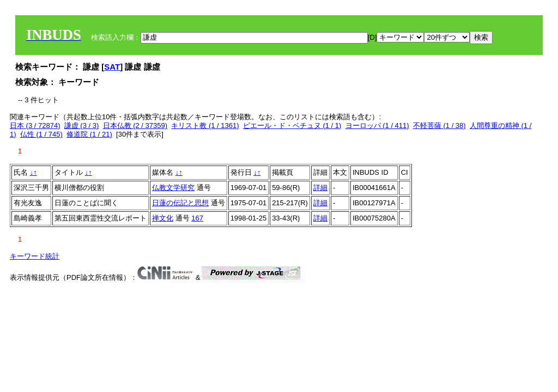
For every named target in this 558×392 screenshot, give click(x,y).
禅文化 (163, 218)
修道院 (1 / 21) (89, 134)
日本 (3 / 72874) (35, 125)
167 (197, 218)
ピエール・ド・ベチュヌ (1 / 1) (292, 125)
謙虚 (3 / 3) (82, 125)
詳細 (320, 188)
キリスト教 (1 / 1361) (205, 125)
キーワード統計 (35, 256)
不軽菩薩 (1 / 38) (439, 125)
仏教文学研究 (173, 188)
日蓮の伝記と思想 (180, 203)
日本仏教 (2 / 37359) (135, 125)
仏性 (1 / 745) (41, 134)
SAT (112, 67)
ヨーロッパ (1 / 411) (377, 125)
